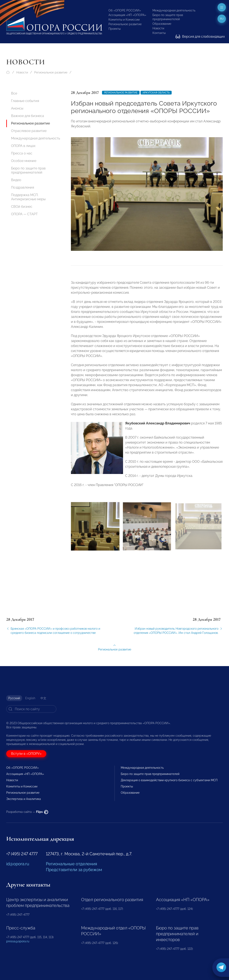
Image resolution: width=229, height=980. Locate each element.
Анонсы (17, 108)
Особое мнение (24, 161)
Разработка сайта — (27, 812)
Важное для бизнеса (28, 116)
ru (222, 19)
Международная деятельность (174, 10)
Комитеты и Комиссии (124, 20)
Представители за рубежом (74, 870)
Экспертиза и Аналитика (24, 799)
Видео (16, 180)
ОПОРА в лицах (23, 146)
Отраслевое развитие (29, 131)
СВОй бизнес (22, 207)
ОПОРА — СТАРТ (24, 214)
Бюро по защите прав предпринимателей (28, 170)
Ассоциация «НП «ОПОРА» (127, 15)
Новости (158, 28)
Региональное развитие (125, 24)
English (30, 698)
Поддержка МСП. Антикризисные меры (28, 197)
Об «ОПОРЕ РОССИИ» (125, 10)
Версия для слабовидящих (200, 37)
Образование (162, 24)
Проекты (114, 29)
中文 (43, 698)
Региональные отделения (71, 864)
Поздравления (23, 187)
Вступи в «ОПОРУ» (26, 754)
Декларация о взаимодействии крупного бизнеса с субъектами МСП (169, 780)
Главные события (25, 101)
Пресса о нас (22, 153)
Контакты (159, 33)
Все (14, 93)
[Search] (31, 709)
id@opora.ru (18, 864)
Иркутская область (156, 93)
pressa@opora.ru (18, 941)
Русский (14, 698)
